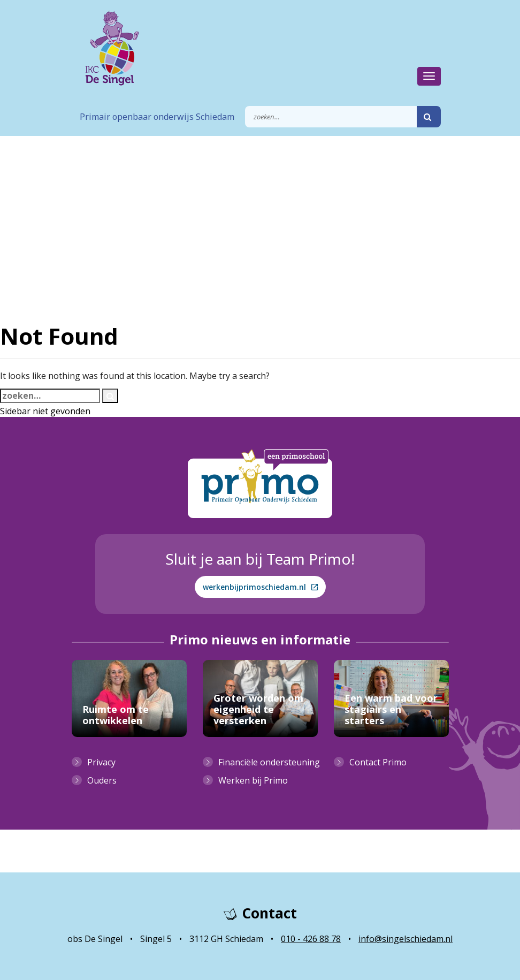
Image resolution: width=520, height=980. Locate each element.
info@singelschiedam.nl (406, 939)
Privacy (101, 762)
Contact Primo (378, 762)
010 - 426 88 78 (311, 939)
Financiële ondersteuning (269, 762)
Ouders (102, 780)
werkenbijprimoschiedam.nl (260, 587)
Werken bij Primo (253, 780)
